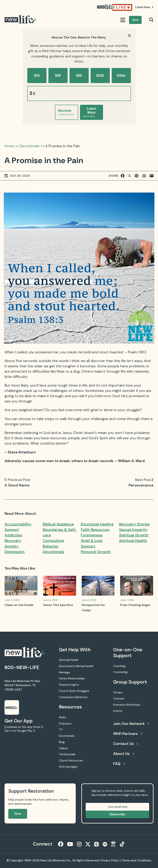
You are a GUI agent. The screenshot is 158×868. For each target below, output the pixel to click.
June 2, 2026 (89, 600)
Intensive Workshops (127, 705)
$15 (37, 76)
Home (9, 146)
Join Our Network (131, 724)
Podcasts (65, 724)
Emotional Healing (97, 524)
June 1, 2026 (127, 600)
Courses (119, 698)
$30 (58, 76)
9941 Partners (128, 734)
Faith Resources (95, 530)
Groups (118, 692)
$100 (100, 76)
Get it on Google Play (20, 731)
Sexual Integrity (133, 530)
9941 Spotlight (68, 767)
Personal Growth (96, 552)
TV (61, 730)
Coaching (119, 666)
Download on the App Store (24, 727)
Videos (63, 748)
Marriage (64, 672)
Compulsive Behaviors (73, 697)
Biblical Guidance (58, 524)
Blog (62, 742)
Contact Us (126, 744)
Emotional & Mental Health (76, 666)
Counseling (120, 672)
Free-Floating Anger (135, 605)
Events (118, 711)
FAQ (119, 764)
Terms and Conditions (137, 860)
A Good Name (17, 485)
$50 (79, 76)
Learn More (90, 112)
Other (121, 76)
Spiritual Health (133, 540)
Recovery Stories (134, 524)
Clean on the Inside (19, 605)
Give (135, 20)
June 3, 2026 (50, 600)
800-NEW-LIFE (22, 667)
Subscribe (117, 814)
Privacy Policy (110, 860)
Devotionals (30, 146)
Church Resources (71, 761)
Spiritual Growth (134, 535)
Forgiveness (92, 535)
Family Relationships (72, 678)
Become (66, 112)
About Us (124, 754)
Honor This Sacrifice (58, 605)
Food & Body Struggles (74, 691)
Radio (63, 717)
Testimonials (67, 754)
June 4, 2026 (12, 600)
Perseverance (141, 485)
